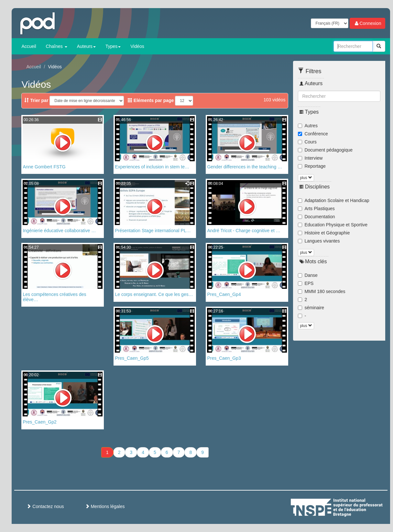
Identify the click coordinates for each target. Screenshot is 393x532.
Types (113, 46)
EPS (306, 283)
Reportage (312, 166)
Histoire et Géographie (324, 233)
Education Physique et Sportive (333, 225)
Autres (308, 126)
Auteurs (86, 46)
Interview (310, 158)
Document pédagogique (325, 150)
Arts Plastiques (316, 209)
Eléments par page (151, 100)
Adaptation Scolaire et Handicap (333, 200)
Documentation (316, 217)
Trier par (36, 100)
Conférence (313, 134)
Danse (308, 275)
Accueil (29, 46)
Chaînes (57, 46)
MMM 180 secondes (322, 291)
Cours (307, 142)
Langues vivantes (319, 241)
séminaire (311, 308)
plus (306, 178)
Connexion (368, 23)
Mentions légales (105, 506)
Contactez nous (45, 506)
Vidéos (137, 46)
